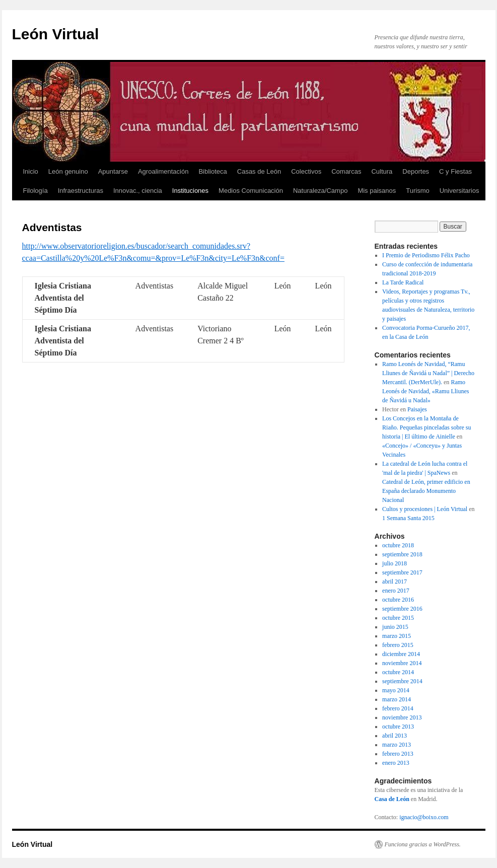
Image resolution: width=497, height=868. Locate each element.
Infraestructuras (81, 191)
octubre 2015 (398, 618)
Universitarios (459, 191)
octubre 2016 (398, 600)
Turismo (417, 191)
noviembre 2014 (402, 663)
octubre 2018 (398, 545)
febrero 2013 (398, 754)
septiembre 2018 (402, 554)
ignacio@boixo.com (424, 817)
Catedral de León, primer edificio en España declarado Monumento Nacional (426, 491)
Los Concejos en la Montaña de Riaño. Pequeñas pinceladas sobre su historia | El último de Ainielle (427, 427)
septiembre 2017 (402, 572)
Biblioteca (212, 171)
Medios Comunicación (251, 191)
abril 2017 (395, 582)
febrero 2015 (398, 645)
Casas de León (259, 171)
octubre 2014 (398, 672)
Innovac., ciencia (138, 191)
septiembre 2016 (402, 609)
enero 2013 (396, 763)
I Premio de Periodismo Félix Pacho (426, 255)
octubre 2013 (398, 727)
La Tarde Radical (403, 282)
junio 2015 (395, 627)
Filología (35, 191)
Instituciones (190, 191)
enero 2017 (396, 591)
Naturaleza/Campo (320, 191)
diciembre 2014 (401, 654)
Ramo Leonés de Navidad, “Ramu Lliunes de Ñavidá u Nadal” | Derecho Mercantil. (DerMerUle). (428, 373)
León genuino (68, 171)
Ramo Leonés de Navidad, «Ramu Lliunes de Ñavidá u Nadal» (425, 391)
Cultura (382, 171)
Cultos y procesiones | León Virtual (425, 509)
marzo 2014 (397, 699)
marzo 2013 (397, 745)
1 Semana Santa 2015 (408, 518)
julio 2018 (395, 563)
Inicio (31, 171)
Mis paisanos (377, 191)
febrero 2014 (398, 708)
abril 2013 (395, 736)
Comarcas (346, 171)
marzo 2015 (397, 636)
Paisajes (417, 409)
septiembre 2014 (402, 681)
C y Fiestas (455, 171)
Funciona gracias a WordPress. (423, 844)
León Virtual (56, 34)
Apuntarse (113, 171)
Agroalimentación (163, 171)
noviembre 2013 (402, 717)
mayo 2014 (396, 690)
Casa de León (392, 799)
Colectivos (306, 171)
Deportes (416, 171)
